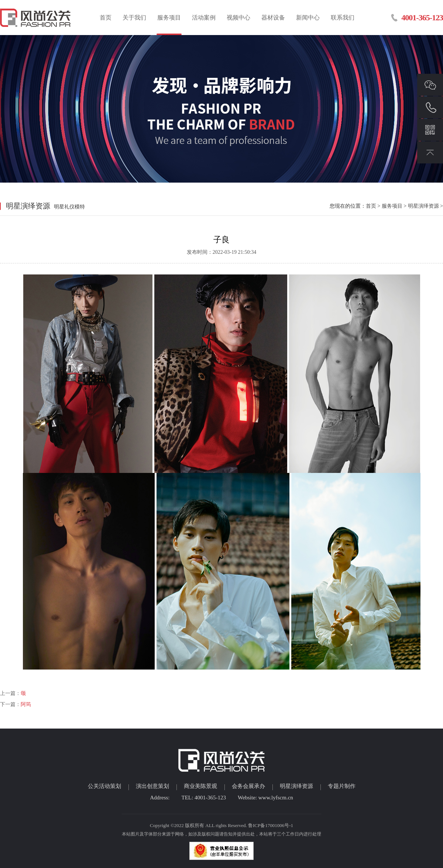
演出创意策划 (152, 786)
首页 (106, 18)
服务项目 (169, 18)
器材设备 (273, 18)
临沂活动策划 (36, 18)
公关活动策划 (104, 786)
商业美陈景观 (200, 786)
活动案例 (204, 18)
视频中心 (238, 18)
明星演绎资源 (423, 206)
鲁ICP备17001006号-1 (271, 825)
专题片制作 (342, 786)
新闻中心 (308, 18)
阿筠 (26, 704)
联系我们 (343, 18)
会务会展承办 (248, 786)
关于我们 (134, 18)
